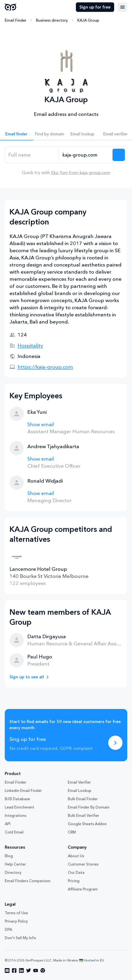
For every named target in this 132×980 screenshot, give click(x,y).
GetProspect (11, 7)
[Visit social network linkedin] (21, 970)
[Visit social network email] (7, 970)
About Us (76, 856)
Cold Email (14, 832)
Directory (13, 872)
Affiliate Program (83, 889)
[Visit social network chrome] (43, 970)
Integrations (16, 815)
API (8, 824)
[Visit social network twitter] (29, 970)
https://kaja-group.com (45, 367)
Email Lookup (80, 790)
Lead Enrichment (20, 807)
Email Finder (16, 20)
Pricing (74, 881)
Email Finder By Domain (89, 807)
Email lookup (82, 134)
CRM (72, 832)
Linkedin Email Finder (23, 790)
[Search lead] (119, 155)
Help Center (15, 864)
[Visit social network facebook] (14, 970)
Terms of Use (16, 913)
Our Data (76, 872)
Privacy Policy (16, 921)
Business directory (52, 20)
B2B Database (17, 799)
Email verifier (115, 134)
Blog (9, 856)
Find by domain (50, 134)
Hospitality (30, 345)
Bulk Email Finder (83, 799)
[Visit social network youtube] (36, 970)
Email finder (16, 134)
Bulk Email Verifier (83, 815)
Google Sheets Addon (87, 824)
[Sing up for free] (115, 743)
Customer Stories (83, 864)
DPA (8, 929)
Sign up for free (95, 7)
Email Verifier (79, 782)
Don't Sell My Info (20, 938)
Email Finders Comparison (28, 881)
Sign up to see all (27, 677)
